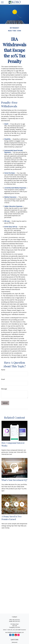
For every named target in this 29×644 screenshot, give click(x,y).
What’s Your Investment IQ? (14, 480)
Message (4, 389)
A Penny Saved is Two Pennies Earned (11, 518)
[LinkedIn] (13, 635)
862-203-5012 (16, 620)
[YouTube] (16, 635)
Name (3, 370)
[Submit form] (5, 403)
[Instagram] (18, 635)
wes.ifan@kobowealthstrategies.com (15, 632)
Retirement (15, 642)
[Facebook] (10, 635)
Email (3, 379)
